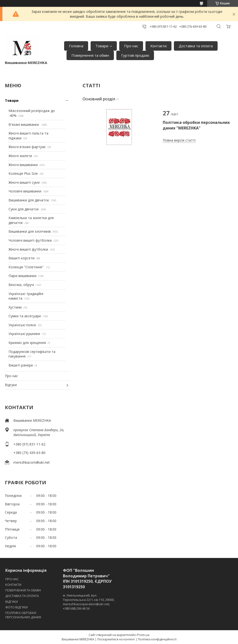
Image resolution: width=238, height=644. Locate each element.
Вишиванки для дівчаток (29, 200)
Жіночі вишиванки (23, 165)
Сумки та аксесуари (25, 316)
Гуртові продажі (135, 55)
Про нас (131, 46)
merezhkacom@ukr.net (32, 462)
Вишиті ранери (21, 365)
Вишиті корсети (21, 258)
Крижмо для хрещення (27, 343)
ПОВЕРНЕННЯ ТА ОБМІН (23, 590)
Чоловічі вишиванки (25, 191)
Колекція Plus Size (23, 173)
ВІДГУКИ (12, 602)
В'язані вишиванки (24, 124)
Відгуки (11, 385)
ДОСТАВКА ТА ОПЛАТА (22, 596)
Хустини (15, 307)
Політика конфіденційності (157, 639)
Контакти (158, 46)
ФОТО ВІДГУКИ (17, 607)
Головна (76, 46)
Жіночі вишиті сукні (24, 182)
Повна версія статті (179, 140)
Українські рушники (24, 334)
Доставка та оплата (196, 46)
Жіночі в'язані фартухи (27, 147)
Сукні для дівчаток (24, 209)
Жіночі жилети (20, 156)
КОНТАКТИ (13, 585)
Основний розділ (99, 99)
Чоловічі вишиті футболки (30, 240)
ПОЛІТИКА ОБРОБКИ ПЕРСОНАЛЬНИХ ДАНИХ (23, 615)
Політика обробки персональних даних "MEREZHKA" (196, 125)
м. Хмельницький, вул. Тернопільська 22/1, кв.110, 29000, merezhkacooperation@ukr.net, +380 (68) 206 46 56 (89, 602)
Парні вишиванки (22, 276)
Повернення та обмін (90, 55)
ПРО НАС (12, 579)
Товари (102, 46)
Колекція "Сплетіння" (26, 267)
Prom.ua (143, 635)
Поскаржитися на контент (116, 639)
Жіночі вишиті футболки (28, 249)
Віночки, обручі (21, 285)
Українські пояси (22, 325)
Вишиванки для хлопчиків (30, 231)
